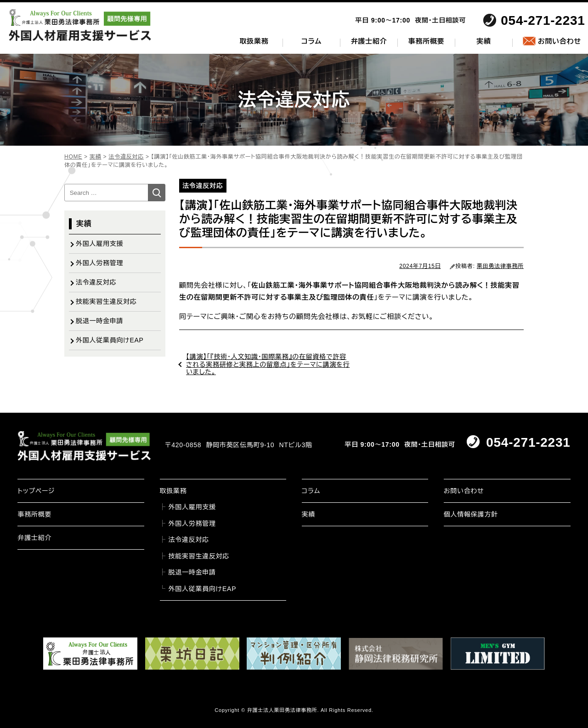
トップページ (36, 491)
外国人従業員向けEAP (110, 340)
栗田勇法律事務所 (500, 266)
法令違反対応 (96, 282)
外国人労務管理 (99, 263)
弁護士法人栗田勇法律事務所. (283, 710)
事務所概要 (427, 41)
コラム (311, 41)
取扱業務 (254, 41)
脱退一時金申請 (99, 321)
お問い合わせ (560, 41)
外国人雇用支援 (99, 244)
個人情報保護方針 (471, 514)
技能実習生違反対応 (106, 301)
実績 (484, 41)
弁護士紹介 (369, 41)
